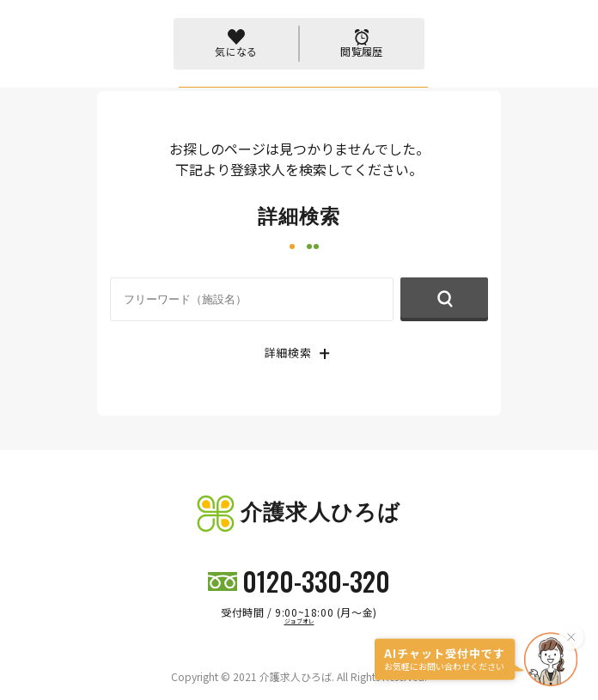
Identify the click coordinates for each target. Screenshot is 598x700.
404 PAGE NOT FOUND (233, 72)
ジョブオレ (299, 621)
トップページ (133, 72)
